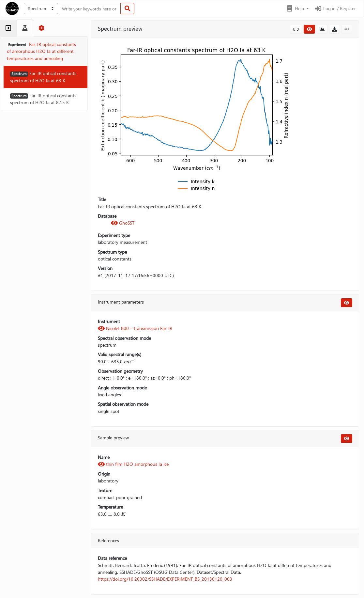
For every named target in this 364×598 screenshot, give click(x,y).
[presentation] (130, 362)
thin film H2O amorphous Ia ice (133, 464)
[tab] (8, 28)
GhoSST (123, 223)
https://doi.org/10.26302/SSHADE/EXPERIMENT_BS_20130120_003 (165, 579)
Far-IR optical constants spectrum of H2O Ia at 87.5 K (43, 99)
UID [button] (296, 29)
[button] (297, 8)
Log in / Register (335, 8)
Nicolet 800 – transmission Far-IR (135, 328)
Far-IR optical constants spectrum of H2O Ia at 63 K (43, 77)
